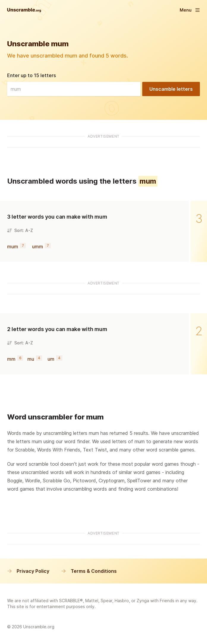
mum (13, 247)
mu (31, 359)
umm (38, 247)
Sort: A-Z (20, 230)
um (51, 359)
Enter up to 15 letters (31, 75)
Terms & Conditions (89, 571)
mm (11, 359)
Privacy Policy (28, 571)
